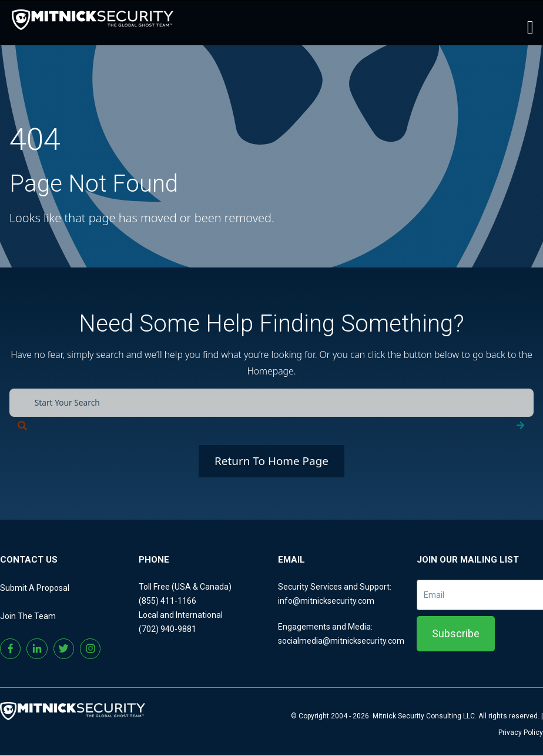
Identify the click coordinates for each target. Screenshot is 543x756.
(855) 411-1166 (167, 601)
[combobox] (272, 403)
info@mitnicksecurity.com (326, 601)
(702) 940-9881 (167, 629)
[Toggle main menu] (530, 26)
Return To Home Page (271, 461)
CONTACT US (29, 560)
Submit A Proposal (35, 588)
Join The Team (28, 616)
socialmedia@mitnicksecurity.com (341, 641)
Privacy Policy (521, 733)
